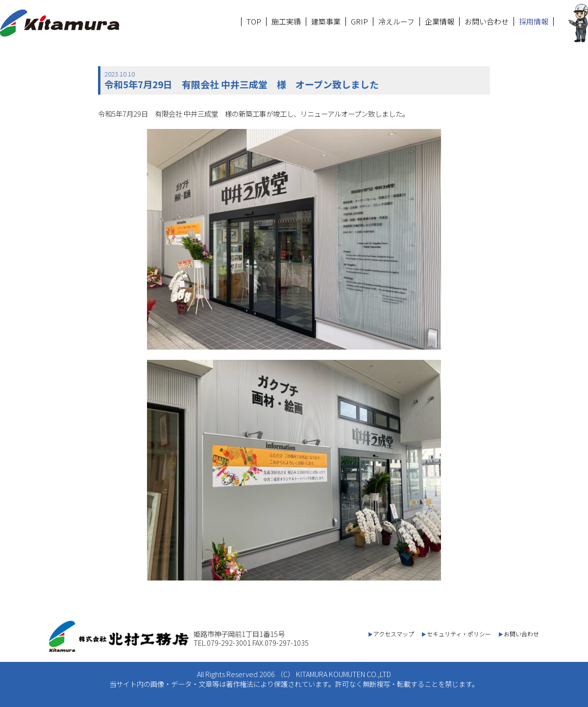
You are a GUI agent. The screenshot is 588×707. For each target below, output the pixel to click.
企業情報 (440, 22)
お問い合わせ (487, 22)
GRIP (359, 22)
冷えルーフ (396, 22)
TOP (254, 22)
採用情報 (534, 22)
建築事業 (326, 22)
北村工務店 (60, 23)
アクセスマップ (394, 634)
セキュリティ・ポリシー (459, 634)
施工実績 (286, 22)
